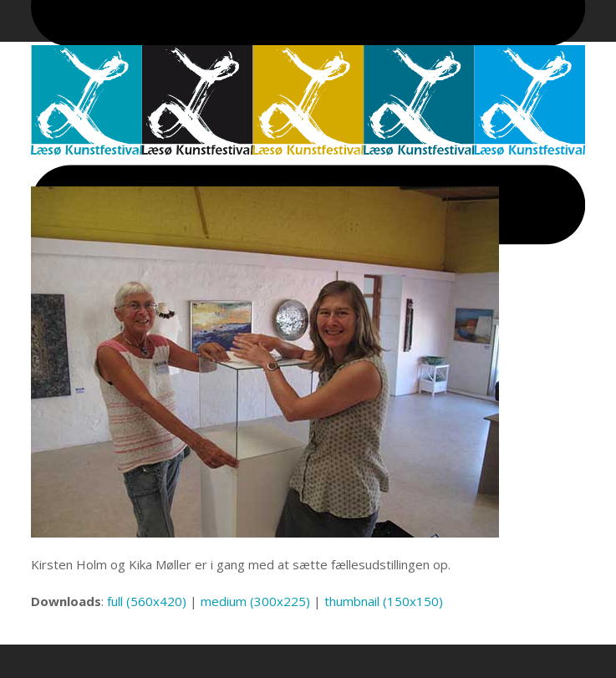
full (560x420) (147, 601)
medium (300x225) (255, 601)
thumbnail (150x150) (384, 601)
